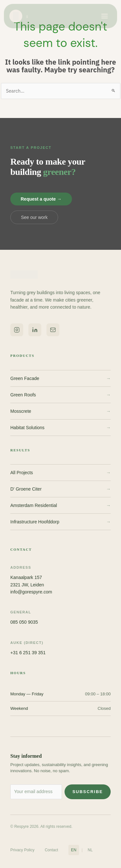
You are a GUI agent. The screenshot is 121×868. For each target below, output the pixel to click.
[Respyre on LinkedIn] (35, 330)
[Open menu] (105, 16)
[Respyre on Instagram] (17, 330)
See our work (34, 217)
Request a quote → (41, 199)
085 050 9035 (24, 622)
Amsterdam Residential (60, 505)
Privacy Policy (22, 850)
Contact (51, 850)
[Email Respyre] (53, 330)
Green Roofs (60, 395)
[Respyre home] (19, 16)
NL (90, 850)
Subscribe (88, 792)
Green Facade (60, 378)
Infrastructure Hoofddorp (60, 522)
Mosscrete (60, 411)
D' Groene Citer (60, 489)
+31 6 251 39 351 (28, 653)
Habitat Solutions (60, 428)
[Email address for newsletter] (36, 792)
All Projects (60, 473)
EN (74, 850)
